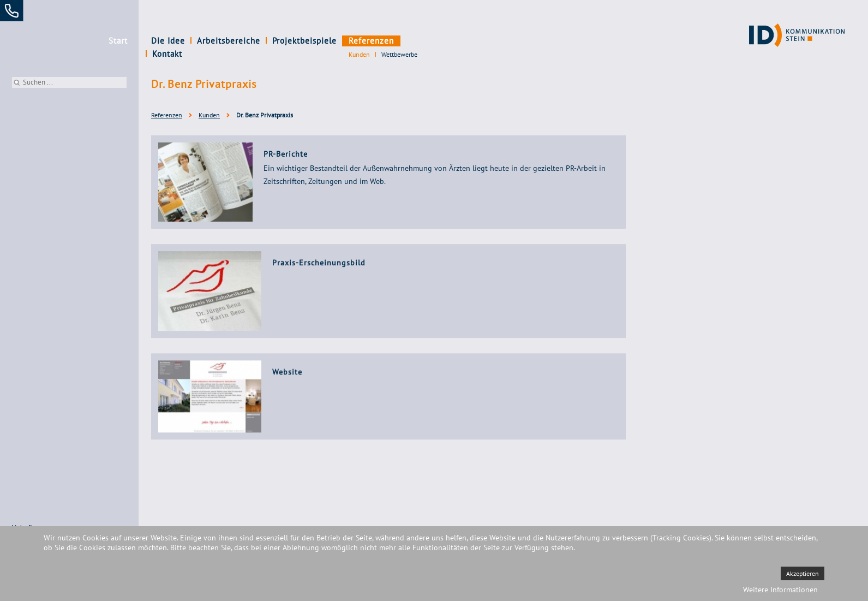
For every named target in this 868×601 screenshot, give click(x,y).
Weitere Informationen (780, 590)
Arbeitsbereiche (229, 41)
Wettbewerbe (399, 54)
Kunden (359, 54)
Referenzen (371, 41)
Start (118, 41)
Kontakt (421, 41)
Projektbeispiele (304, 41)
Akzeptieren (803, 573)
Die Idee (168, 41)
